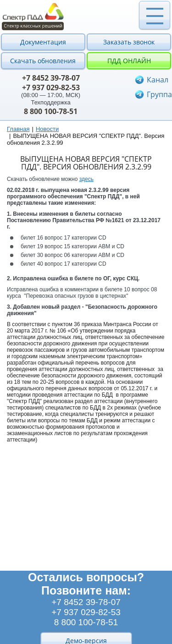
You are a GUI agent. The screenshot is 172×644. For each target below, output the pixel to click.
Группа (159, 94)
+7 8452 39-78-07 (51, 78)
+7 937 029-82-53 (51, 87)
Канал (158, 80)
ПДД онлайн (129, 61)
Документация (43, 42)
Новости (47, 129)
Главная (18, 129)
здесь (86, 179)
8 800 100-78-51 (51, 111)
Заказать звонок (129, 42)
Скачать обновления (43, 61)
